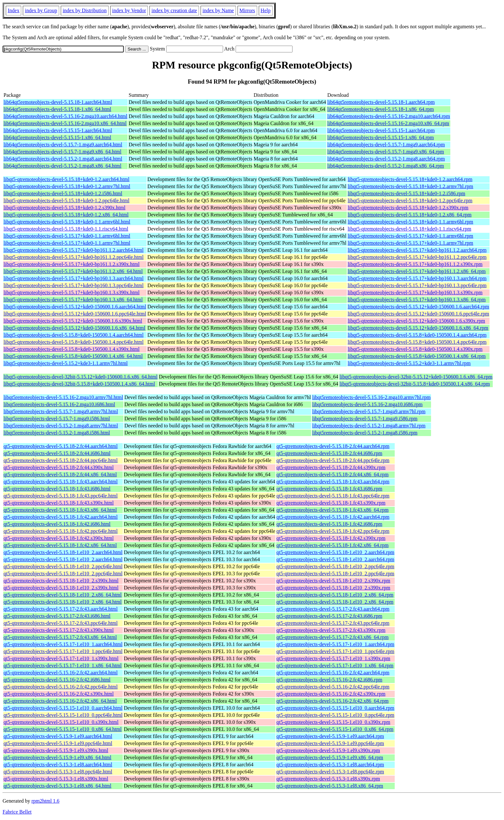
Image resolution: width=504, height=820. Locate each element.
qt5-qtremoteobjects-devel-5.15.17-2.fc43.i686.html (57, 616)
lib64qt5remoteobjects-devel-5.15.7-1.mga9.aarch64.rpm (386, 145)
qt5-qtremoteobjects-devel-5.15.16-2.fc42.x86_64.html (60, 701)
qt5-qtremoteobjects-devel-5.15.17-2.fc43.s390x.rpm (331, 630)
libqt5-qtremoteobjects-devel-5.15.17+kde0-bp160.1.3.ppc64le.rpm (417, 285)
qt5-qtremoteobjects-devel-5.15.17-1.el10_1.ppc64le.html (63, 651)
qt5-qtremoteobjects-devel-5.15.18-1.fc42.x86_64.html (60, 545)
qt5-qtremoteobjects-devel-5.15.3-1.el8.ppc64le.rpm (330, 772)
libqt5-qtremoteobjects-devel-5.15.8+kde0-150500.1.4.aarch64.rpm (417, 335)
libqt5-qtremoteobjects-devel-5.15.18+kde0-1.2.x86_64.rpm (410, 215)
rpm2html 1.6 (45, 801)
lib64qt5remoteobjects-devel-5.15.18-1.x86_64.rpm (380, 109)
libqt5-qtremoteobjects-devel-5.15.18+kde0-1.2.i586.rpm (407, 193)
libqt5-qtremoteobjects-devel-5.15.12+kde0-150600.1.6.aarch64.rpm (419, 307)
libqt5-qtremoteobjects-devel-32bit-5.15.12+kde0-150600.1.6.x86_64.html (81, 377)
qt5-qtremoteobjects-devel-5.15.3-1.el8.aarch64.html (58, 765)
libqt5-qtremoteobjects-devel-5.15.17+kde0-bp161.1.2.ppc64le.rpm (417, 257)
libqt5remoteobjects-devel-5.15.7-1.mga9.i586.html (57, 419)
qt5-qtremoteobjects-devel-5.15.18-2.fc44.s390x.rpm (331, 467)
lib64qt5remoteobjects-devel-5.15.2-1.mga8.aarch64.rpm (386, 159)
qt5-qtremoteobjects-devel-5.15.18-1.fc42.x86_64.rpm (333, 545)
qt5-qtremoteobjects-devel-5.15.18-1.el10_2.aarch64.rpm (335, 552)
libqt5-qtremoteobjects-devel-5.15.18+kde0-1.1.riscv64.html (66, 229)
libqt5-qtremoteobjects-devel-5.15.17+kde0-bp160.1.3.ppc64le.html (74, 285)
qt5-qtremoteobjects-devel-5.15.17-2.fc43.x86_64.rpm (333, 637)
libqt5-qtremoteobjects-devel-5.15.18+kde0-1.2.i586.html (63, 193)
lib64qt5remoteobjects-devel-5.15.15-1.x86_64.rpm (380, 137)
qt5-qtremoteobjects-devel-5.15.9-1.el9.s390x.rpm (328, 750)
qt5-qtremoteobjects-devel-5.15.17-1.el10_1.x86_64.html (63, 665)
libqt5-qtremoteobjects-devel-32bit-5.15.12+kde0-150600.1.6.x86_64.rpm (416, 377)
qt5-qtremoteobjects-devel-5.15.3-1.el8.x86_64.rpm (330, 786)
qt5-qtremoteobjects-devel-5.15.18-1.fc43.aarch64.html (61, 482)
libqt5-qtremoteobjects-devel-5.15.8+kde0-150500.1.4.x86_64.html (73, 356)
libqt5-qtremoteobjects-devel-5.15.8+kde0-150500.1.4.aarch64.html (74, 335)
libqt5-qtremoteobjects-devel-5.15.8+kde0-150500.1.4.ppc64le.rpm (417, 342)
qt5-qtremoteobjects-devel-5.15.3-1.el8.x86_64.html (57, 786)
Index (14, 10)
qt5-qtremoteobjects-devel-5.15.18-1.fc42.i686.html (57, 524)
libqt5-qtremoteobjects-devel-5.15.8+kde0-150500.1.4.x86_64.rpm (417, 356)
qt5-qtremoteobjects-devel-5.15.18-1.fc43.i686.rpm (329, 489)
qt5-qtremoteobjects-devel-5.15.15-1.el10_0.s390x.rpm (333, 722)
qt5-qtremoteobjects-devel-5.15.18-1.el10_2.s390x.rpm (333, 581)
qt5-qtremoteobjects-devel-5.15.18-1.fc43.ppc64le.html (61, 496)
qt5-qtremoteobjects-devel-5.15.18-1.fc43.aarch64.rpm (333, 482)
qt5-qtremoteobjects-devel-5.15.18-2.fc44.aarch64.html (61, 446)
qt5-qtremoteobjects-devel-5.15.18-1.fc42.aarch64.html (61, 517)
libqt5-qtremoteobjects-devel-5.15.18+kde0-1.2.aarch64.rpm (410, 179)
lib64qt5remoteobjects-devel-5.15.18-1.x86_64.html (57, 109)
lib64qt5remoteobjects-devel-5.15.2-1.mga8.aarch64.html (63, 159)
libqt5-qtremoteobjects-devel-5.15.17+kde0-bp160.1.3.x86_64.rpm (417, 300)
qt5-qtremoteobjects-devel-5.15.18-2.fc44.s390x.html (59, 467)
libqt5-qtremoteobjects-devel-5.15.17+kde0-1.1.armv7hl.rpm (411, 243)
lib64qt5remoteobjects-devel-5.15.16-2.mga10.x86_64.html (65, 123)
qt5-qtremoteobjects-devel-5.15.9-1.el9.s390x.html (56, 750)
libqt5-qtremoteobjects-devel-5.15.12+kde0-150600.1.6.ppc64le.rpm (419, 314)
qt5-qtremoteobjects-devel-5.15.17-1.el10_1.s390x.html (61, 658)
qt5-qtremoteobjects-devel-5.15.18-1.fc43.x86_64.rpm (333, 510)
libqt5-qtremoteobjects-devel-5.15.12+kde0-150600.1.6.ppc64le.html (75, 314)
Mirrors (247, 10)
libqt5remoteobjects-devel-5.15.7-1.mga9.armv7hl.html (61, 411)
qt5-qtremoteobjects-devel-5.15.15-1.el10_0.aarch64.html (63, 708)
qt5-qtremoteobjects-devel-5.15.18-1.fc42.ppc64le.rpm (333, 531)
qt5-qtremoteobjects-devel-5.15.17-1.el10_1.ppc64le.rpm (335, 651)
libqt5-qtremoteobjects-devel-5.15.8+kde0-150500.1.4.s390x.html (72, 349)
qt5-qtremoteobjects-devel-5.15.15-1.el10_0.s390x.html (61, 722)
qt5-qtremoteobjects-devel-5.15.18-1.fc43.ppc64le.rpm (333, 496)
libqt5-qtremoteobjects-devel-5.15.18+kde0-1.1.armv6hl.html (67, 222)
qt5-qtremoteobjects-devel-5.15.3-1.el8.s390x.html (56, 779)
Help (266, 10)
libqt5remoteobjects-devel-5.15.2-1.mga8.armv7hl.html (61, 426)
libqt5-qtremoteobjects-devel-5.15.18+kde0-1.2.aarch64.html (67, 179)
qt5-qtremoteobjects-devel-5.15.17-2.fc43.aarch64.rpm (333, 609)
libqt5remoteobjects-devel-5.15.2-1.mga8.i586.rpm (365, 433)
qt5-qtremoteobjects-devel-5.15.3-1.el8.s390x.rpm (328, 779)
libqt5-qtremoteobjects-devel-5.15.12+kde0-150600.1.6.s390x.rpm (417, 321)
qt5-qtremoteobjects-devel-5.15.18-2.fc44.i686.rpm (329, 453)
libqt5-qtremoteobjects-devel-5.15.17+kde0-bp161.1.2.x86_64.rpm (417, 271)
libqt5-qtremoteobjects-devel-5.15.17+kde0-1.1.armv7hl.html (67, 243)
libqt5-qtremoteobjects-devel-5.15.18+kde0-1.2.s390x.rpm (408, 208)
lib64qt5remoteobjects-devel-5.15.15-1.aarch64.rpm (381, 130)
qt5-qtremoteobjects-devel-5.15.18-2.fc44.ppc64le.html (61, 460)
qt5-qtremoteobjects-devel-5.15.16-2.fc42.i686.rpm (329, 680)
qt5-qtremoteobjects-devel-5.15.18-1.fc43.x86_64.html (60, 510)
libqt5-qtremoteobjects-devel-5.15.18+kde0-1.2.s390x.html (64, 208)
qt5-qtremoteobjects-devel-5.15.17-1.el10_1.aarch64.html (63, 644)
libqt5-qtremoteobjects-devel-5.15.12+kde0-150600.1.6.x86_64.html (74, 328)
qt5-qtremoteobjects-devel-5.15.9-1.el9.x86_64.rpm (330, 757)
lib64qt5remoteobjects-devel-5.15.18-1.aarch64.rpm (381, 102)
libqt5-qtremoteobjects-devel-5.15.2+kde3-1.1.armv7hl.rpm (409, 363)
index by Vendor (129, 10)
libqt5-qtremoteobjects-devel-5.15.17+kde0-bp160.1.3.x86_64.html (73, 300)
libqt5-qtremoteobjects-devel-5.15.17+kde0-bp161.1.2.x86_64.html (73, 271)
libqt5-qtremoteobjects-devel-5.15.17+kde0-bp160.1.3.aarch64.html (74, 278)
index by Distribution (85, 10)
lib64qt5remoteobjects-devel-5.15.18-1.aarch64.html (58, 102)
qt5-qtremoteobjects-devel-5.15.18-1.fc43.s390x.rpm (331, 503)
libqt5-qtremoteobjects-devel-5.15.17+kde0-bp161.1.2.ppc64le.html (74, 257)
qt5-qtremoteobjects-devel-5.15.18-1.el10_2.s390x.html (61, 581)
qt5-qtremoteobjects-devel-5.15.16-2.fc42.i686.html (57, 680)
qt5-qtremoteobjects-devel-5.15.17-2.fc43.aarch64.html (61, 609)
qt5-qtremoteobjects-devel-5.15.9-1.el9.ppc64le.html (58, 743)
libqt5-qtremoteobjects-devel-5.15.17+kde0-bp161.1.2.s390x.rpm (415, 264)
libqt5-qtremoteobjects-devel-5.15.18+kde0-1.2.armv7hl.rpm (411, 186)
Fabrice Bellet (17, 812)
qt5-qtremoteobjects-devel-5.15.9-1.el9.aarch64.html (58, 736)
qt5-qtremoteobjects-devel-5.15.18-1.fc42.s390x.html (59, 538)
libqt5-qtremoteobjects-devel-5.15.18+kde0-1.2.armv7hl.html (67, 186)
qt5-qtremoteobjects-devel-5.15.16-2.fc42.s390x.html (59, 694)
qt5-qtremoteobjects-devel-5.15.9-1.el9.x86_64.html (57, 757)
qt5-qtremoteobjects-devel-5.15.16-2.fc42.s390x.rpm (331, 694)
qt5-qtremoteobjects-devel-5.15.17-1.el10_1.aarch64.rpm (335, 644)
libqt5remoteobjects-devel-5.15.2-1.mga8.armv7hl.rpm (369, 426)
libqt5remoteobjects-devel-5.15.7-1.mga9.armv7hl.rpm (369, 411)
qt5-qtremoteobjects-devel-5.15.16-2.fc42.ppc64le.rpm (333, 687)
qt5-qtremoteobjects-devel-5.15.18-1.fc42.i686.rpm (329, 524)
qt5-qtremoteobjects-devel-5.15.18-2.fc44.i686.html (57, 453)
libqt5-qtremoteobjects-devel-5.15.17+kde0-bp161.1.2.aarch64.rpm (417, 250)
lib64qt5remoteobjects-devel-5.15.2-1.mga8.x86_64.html (63, 166)
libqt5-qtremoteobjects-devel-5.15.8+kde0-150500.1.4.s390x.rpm (415, 349)
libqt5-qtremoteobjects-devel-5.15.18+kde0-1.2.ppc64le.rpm (410, 200)
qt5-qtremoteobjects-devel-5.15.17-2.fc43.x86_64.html (60, 637)
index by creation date (174, 10)
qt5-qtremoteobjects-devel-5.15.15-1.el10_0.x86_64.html (63, 729)
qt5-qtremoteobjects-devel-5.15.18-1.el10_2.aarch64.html (63, 552)
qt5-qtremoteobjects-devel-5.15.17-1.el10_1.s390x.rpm (333, 658)
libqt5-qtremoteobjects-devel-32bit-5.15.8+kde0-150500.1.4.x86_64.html (79, 384)
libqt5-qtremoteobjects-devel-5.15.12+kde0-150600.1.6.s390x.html (73, 321)
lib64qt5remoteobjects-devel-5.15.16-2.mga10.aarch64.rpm (389, 116)
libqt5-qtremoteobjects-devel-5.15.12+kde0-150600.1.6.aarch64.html (75, 307)
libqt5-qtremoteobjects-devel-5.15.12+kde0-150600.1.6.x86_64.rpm (418, 328)
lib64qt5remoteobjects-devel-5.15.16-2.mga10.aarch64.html (65, 116)
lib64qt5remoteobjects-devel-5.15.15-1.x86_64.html (57, 137)
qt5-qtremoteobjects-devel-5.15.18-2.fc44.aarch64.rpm (333, 446)
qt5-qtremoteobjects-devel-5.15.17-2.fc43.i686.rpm (329, 616)
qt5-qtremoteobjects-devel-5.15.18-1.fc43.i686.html (57, 489)
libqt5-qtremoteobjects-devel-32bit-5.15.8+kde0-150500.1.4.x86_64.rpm (415, 384)
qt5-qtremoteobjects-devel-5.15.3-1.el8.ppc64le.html (58, 772)
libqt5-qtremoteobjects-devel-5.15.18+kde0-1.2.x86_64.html (66, 215)
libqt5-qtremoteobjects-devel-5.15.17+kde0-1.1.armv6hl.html (67, 236)
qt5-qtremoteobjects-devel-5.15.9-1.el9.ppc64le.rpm (330, 743)
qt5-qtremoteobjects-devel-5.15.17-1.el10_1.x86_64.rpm (335, 665)
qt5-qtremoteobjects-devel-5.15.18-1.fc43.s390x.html (59, 503)
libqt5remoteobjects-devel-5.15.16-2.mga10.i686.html (59, 404)
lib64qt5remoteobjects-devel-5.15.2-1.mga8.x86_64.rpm (386, 166)
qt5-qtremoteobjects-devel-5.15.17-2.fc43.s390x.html (59, 630)
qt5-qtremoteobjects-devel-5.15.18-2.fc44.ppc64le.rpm (333, 460)
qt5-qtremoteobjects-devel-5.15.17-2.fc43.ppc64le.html (61, 623)
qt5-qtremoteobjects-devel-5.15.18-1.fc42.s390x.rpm (331, 538)
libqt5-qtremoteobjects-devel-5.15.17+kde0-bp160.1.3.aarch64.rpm (417, 278)
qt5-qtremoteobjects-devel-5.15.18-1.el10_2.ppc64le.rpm (335, 566)
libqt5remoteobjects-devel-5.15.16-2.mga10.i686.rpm (367, 404)
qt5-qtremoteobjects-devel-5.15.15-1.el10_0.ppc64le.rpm (335, 715)
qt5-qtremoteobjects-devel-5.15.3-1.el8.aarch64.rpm (330, 765)
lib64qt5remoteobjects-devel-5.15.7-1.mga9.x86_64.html (63, 152)
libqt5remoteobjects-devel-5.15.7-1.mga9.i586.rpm (365, 419)
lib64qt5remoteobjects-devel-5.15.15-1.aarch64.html (58, 130)
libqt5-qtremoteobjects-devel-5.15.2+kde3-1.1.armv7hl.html (66, 363)
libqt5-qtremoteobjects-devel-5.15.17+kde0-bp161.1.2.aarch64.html (74, 250)
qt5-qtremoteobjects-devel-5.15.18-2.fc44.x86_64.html (60, 474)
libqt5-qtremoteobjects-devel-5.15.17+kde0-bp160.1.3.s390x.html (72, 292)
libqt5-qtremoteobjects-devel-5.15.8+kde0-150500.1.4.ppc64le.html (74, 342)
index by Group (41, 10)
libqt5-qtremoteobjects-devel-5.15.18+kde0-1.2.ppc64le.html (67, 200)
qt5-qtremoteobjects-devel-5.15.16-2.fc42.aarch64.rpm (333, 673)
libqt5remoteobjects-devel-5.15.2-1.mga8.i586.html (57, 433)
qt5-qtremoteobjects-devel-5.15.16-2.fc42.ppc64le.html (61, 687)
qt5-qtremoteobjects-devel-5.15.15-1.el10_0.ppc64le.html (63, 715)
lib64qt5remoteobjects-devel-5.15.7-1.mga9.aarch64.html (63, 145)
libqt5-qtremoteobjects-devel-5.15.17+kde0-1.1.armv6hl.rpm (411, 236)
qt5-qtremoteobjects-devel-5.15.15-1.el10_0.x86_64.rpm (335, 729)
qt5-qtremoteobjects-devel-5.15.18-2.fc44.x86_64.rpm (333, 474)
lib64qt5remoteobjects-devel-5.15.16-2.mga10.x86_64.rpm (388, 123)
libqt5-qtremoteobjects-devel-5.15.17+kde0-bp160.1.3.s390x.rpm (415, 292)
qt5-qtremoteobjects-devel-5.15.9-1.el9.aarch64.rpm (330, 736)
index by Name (218, 10)
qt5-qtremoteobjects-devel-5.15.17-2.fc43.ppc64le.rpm (333, 623)
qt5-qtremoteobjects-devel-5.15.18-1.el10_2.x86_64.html (63, 595)
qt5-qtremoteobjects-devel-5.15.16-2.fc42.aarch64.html (61, 673)
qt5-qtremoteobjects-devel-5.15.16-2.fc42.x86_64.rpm (333, 701)
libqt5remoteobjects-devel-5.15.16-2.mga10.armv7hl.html (63, 397)
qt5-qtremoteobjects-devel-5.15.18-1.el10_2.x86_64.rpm (335, 595)
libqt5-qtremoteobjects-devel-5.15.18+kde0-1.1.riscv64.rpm (410, 229)
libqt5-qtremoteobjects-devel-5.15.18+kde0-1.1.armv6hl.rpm (411, 222)
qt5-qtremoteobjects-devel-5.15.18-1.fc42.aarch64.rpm (333, 517)
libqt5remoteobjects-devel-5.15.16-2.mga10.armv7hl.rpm (371, 397)
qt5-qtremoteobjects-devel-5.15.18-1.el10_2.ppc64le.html (63, 566)
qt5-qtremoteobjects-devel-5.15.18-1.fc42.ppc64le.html (61, 531)
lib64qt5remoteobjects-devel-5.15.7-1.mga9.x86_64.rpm (386, 152)
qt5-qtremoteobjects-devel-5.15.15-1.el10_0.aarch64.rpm (335, 708)
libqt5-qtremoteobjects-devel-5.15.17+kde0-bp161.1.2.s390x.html (72, 264)
